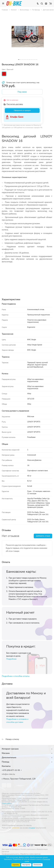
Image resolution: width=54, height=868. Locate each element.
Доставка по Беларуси (11, 849)
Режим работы (7, 803)
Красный (4, 74)
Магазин (6, 753)
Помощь (6, 762)
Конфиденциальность (11, 854)
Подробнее (11, 659)
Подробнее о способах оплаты (16, 676)
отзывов (32, 828)
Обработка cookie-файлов (30, 854)
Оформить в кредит (22, 110)
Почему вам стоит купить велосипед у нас (23, 83)
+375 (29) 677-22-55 (11, 770)
